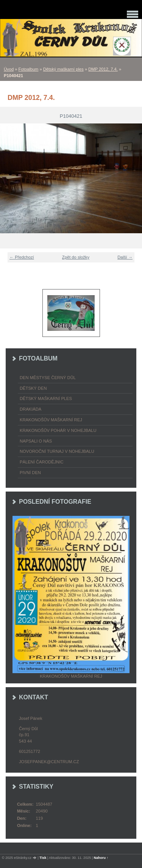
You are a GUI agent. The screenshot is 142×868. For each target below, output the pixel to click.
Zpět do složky (76, 257)
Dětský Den (33, 388)
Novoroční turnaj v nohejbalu (57, 451)
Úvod (9, 69)
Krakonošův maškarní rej (51, 420)
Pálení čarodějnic (42, 462)
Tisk (43, 858)
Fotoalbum (29, 69)
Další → (125, 257)
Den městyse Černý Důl (48, 378)
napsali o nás (36, 441)
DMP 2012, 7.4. (103, 69)
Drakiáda (30, 409)
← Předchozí (22, 257)
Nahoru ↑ (101, 858)
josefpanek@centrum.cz (49, 762)
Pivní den (30, 473)
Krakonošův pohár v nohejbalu (58, 430)
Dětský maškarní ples (63, 69)
